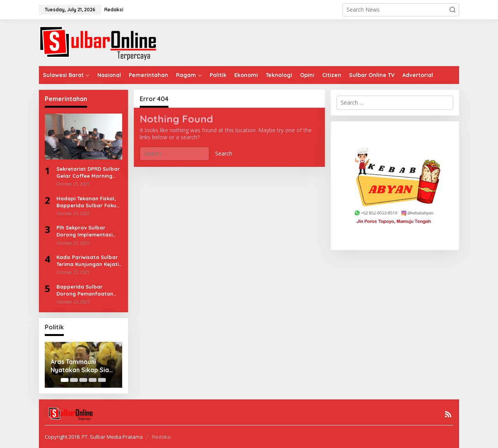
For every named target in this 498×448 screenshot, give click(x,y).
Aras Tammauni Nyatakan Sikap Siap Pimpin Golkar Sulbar (82, 366)
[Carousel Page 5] (102, 380)
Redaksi (161, 437)
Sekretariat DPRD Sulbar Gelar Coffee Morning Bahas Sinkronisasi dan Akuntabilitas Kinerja (88, 172)
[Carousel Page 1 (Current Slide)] (65, 380)
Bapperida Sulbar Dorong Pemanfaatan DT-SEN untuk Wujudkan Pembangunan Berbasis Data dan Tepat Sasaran (89, 290)
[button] (452, 10)
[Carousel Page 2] (74, 380)
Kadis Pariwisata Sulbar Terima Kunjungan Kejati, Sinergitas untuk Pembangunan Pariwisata (88, 261)
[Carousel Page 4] (93, 380)
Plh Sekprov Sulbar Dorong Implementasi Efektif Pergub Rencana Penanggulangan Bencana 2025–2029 (87, 231)
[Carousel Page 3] (83, 380)
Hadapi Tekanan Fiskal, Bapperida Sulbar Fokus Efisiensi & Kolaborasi (88, 202)
